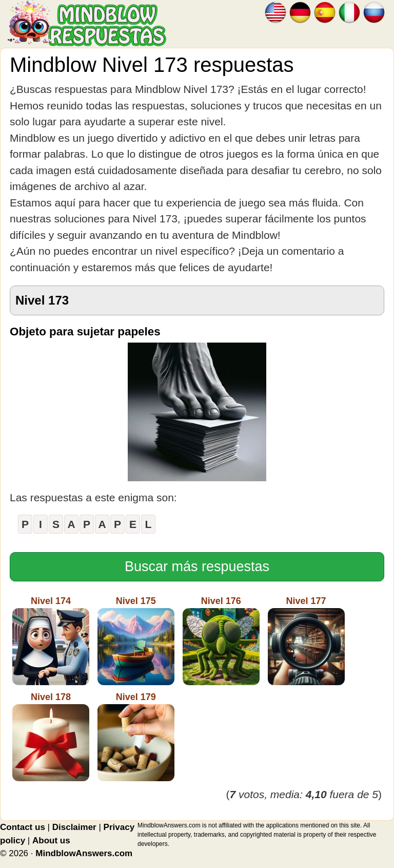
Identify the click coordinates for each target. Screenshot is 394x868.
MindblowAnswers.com (84, 853)
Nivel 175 (136, 640)
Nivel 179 (136, 737)
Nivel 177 (306, 640)
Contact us (23, 827)
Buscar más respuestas (197, 567)
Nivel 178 (51, 737)
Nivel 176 (221, 640)
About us (51, 841)
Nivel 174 (51, 640)
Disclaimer (74, 827)
